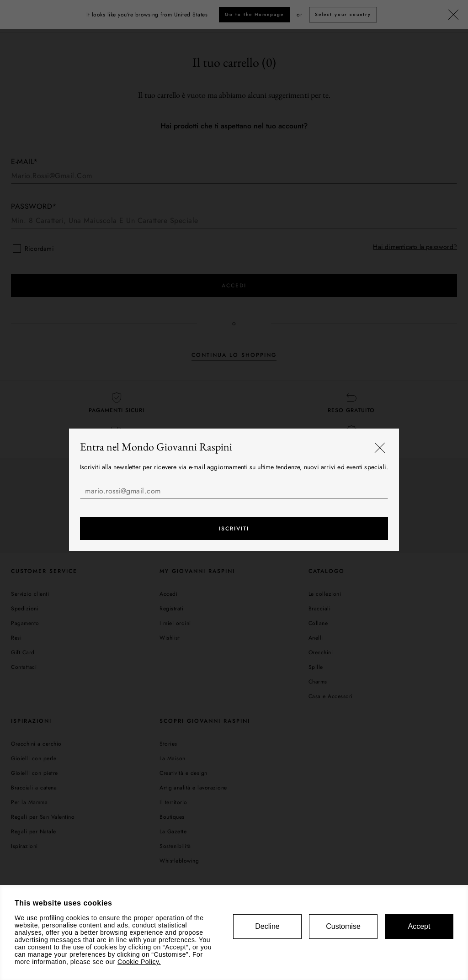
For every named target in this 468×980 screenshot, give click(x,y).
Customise (343, 926)
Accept (419, 926)
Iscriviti (234, 529)
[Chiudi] (380, 448)
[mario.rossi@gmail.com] (234, 491)
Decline (267, 926)
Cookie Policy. (139, 962)
